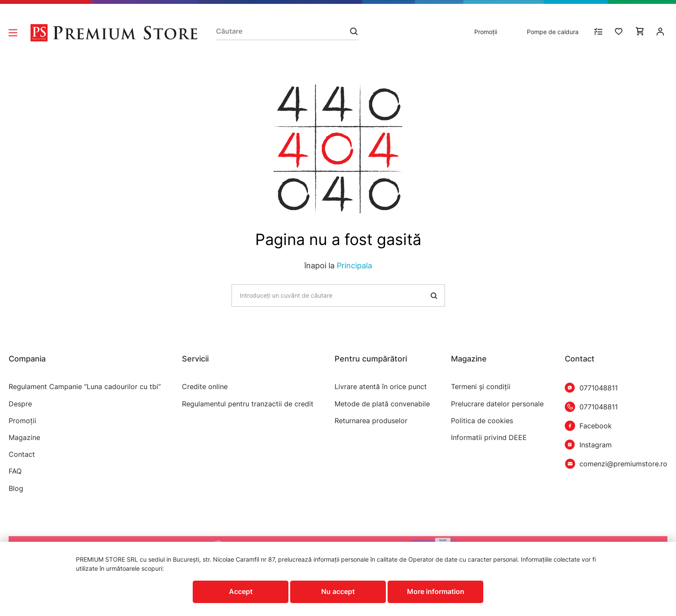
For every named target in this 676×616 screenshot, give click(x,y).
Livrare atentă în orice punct (381, 387)
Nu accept (338, 591)
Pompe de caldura (553, 32)
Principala (354, 266)
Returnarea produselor (371, 421)
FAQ (15, 471)
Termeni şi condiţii (481, 387)
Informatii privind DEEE (489, 438)
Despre (20, 404)
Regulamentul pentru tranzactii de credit (248, 404)
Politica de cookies (482, 421)
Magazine (24, 438)
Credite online (205, 387)
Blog (16, 489)
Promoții (486, 32)
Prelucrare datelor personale (497, 404)
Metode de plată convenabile (382, 404)
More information (436, 591)
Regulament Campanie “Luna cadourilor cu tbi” (85, 387)
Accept (241, 591)
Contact (22, 454)
